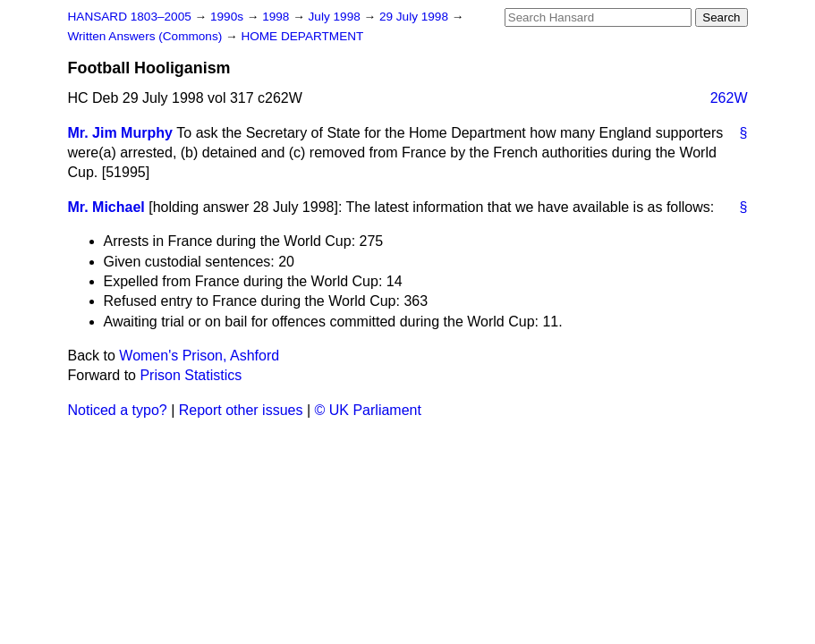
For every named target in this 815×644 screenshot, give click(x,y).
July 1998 (336, 17)
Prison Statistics (191, 375)
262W (729, 98)
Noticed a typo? (118, 410)
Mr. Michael (106, 207)
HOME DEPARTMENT (302, 36)
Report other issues (241, 410)
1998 (277, 17)
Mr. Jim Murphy (120, 133)
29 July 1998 (416, 17)
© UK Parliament (368, 410)
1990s (229, 17)
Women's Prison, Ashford (199, 356)
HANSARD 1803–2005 (130, 17)
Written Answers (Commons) (147, 36)
